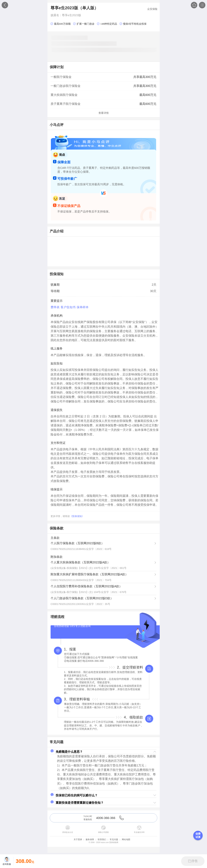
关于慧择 (78, 839)
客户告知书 (68, 307)
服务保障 (90, 839)
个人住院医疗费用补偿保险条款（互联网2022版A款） (86, 586)
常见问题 (114, 839)
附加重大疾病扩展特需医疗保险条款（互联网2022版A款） (89, 574)
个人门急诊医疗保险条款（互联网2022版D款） (82, 598)
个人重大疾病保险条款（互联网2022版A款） (80, 562)
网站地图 (126, 839)
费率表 (55, 307)
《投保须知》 (77, 516)
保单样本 (83, 307)
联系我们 (102, 839)
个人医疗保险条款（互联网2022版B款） (77, 543)
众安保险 (152, 9)
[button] (103, 752)
